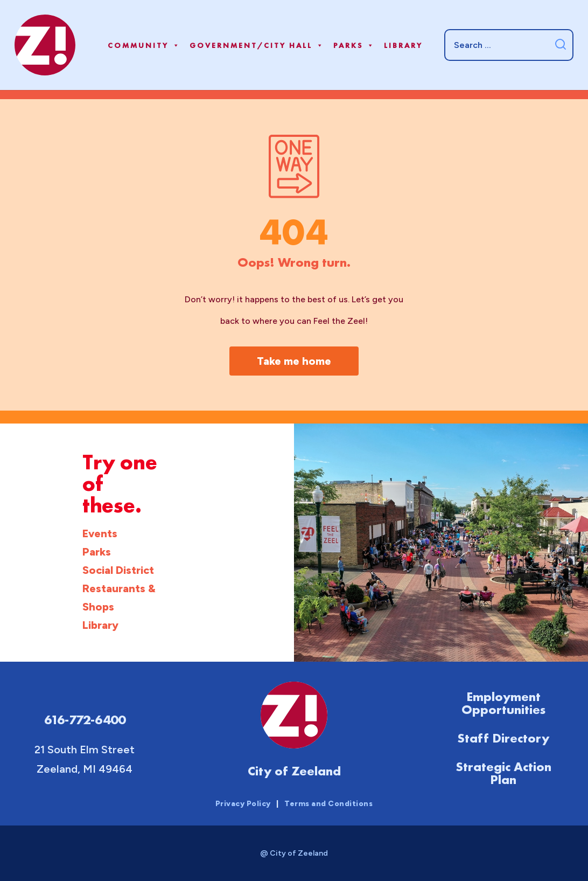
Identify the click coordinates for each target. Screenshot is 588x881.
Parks (354, 45)
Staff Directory (503, 738)
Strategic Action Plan (503, 773)
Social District (118, 570)
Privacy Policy (243, 804)
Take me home (294, 361)
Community (144, 45)
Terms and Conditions (328, 804)
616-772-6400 (85, 720)
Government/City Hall (257, 45)
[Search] (509, 45)
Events (100, 533)
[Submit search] (560, 45)
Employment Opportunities (503, 703)
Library (403, 45)
